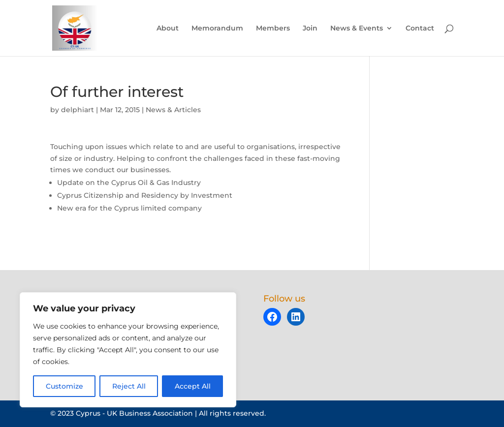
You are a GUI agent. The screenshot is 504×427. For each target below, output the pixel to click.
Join (310, 29)
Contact (420, 29)
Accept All (193, 386)
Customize (64, 386)
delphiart (78, 110)
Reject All (129, 386)
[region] (128, 350)
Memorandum (217, 29)
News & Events (357, 29)
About (168, 29)
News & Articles (173, 110)
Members (273, 29)
